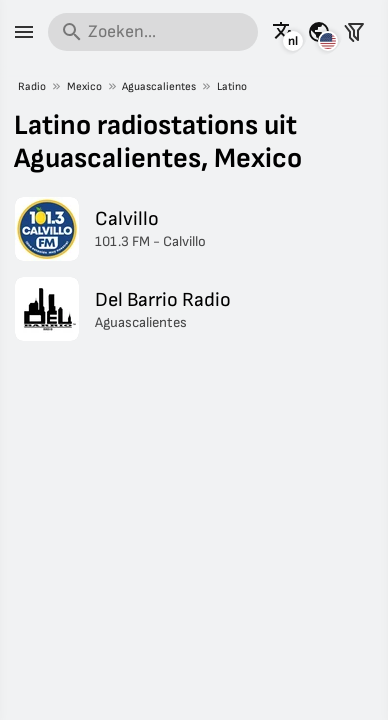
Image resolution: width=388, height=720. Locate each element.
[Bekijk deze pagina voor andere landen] (319, 32)
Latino (232, 86)
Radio (32, 86)
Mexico (84, 86)
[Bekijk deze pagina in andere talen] (284, 32)
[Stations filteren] (354, 32)
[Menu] (24, 32)
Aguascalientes (159, 86)
